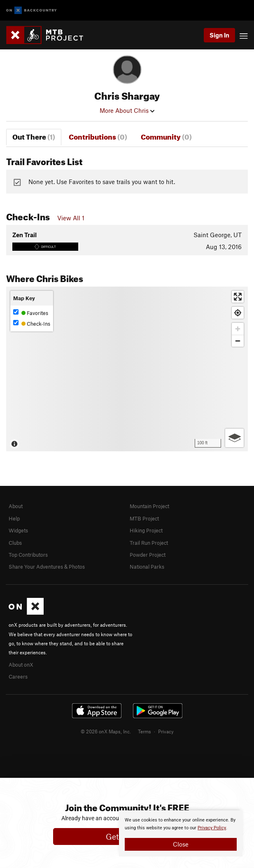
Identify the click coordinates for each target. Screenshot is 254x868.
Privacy (166, 731)
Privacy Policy (212, 828)
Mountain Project (149, 506)
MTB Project (144, 518)
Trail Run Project (149, 543)
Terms (144, 731)
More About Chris (127, 110)
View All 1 (71, 218)
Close (181, 844)
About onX (21, 665)
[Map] (127, 369)
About (16, 506)
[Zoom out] (238, 341)
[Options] (234, 438)
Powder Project (148, 555)
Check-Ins (32, 323)
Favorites (31, 313)
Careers (18, 677)
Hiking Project (146, 530)
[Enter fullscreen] (238, 297)
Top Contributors (28, 555)
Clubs (15, 543)
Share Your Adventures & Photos (47, 567)
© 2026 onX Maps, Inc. (106, 731)
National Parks (147, 567)
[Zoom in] (238, 329)
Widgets (18, 530)
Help (14, 518)
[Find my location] (238, 313)
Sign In (219, 35)
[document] (181, 833)
